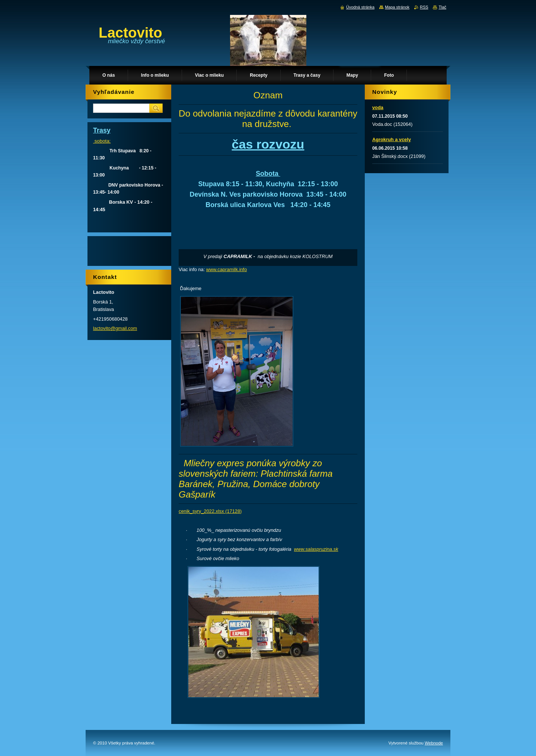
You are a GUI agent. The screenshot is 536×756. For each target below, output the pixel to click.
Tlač (442, 7)
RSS (424, 7)
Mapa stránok (397, 7)
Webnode (434, 743)
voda (378, 107)
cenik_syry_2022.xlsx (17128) (210, 511)
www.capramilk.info (227, 269)
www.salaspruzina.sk (316, 549)
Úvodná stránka (360, 7)
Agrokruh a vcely (392, 139)
